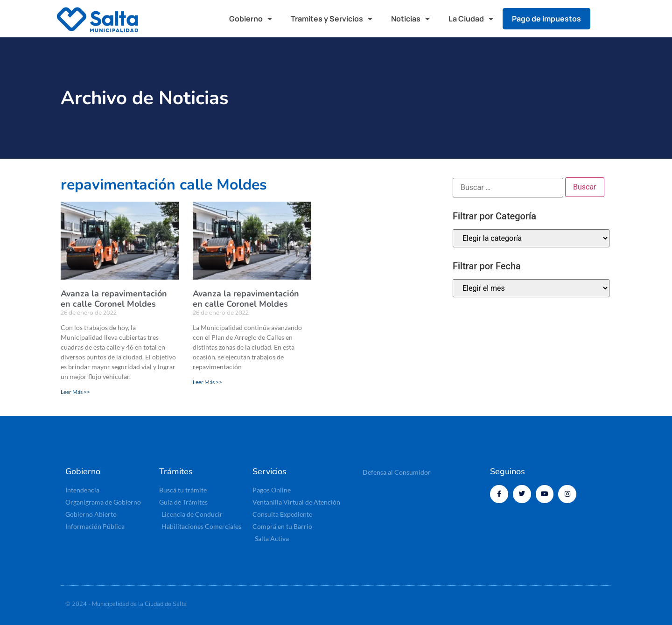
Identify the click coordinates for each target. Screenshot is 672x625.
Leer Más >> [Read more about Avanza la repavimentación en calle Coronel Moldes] (75, 392)
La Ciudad (471, 19)
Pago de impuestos (546, 19)
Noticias (410, 19)
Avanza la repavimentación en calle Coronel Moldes (114, 299)
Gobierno (251, 19)
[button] (607, 19)
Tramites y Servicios (332, 19)
